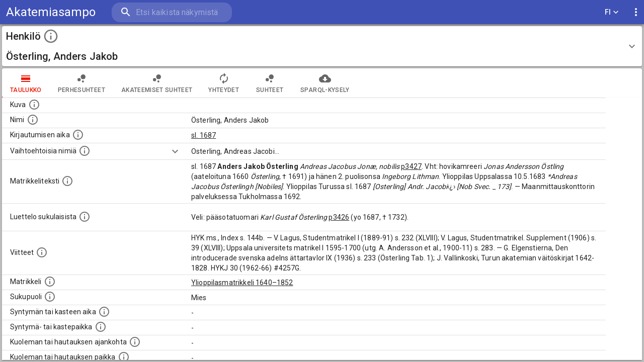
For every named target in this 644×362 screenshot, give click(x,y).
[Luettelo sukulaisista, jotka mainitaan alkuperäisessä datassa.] (85, 217)
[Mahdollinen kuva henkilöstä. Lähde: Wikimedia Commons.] (34, 105)
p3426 (339, 217)
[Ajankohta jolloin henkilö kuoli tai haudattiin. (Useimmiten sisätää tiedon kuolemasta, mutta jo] (135, 342)
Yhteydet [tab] (224, 83)
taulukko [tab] (26, 83)
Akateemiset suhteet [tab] (157, 83)
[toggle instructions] (51, 36)
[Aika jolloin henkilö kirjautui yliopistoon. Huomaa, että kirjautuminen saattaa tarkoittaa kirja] (78, 135)
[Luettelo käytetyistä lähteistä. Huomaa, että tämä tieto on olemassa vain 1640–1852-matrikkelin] (42, 252)
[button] (322, 46)
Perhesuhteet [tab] (82, 83)
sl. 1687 (204, 135)
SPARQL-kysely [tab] (325, 83)
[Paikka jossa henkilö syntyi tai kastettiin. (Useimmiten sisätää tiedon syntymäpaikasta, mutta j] (101, 327)
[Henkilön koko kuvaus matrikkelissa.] (67, 181)
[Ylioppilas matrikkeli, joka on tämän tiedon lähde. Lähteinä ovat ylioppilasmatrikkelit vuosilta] (50, 282)
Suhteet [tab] (270, 83)
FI (612, 12)
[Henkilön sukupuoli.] (50, 297)
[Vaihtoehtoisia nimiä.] (85, 151)
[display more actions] (636, 12)
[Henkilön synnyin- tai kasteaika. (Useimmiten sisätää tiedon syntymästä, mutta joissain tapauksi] (104, 312)
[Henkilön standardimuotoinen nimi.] (33, 120)
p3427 (411, 166)
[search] (171, 12)
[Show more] (175, 151)
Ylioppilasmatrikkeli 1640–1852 (242, 283)
